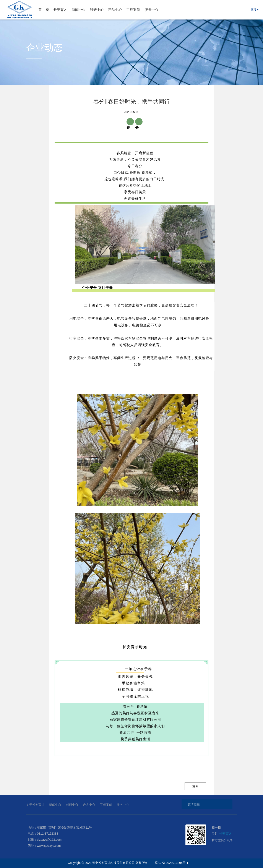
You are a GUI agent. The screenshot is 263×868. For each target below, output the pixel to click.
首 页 (44, 10)
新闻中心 (79, 10)
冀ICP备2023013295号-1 (172, 863)
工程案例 (133, 10)
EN (254, 10)
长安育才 (60, 10)
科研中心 (97, 10)
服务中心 (151, 10)
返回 (195, 786)
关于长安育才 (35, 805)
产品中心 (115, 10)
